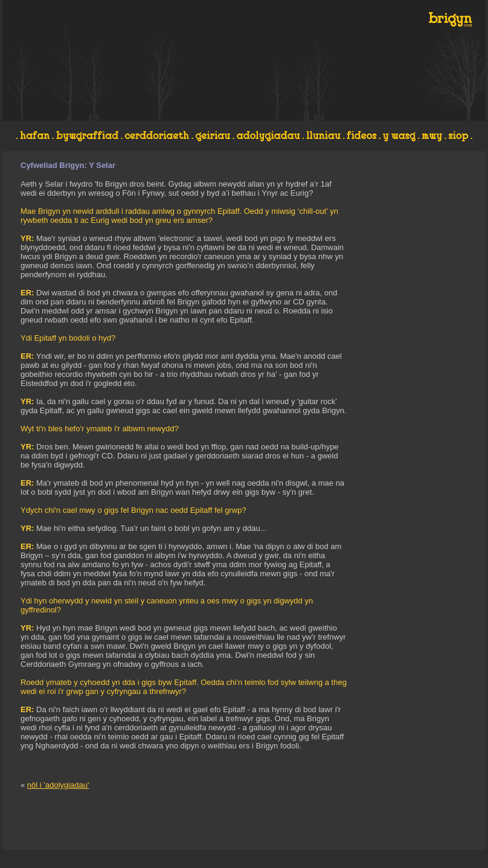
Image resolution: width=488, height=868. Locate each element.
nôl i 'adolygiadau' (58, 785)
